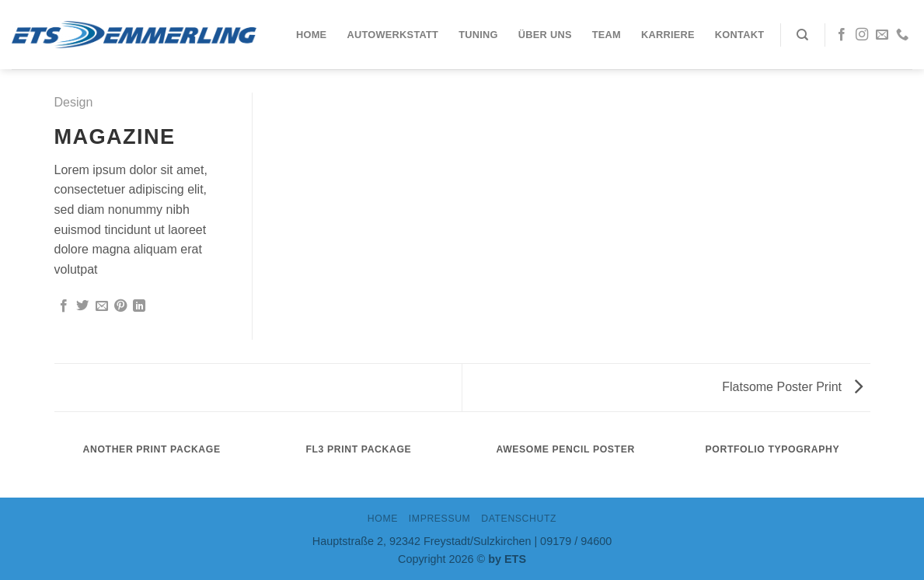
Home (311, 35)
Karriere (668, 35)
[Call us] (902, 35)
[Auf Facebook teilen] (64, 306)
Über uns (545, 35)
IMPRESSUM (440, 519)
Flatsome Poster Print (792, 387)
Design (74, 102)
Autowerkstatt (392, 35)
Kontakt (739, 35)
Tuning (478, 35)
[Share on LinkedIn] (139, 306)
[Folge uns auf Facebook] (842, 35)
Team (607, 35)
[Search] (802, 35)
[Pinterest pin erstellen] (120, 306)
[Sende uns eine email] (882, 35)
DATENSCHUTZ (519, 519)
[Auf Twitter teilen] (82, 306)
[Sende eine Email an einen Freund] (102, 306)
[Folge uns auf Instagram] (862, 35)
